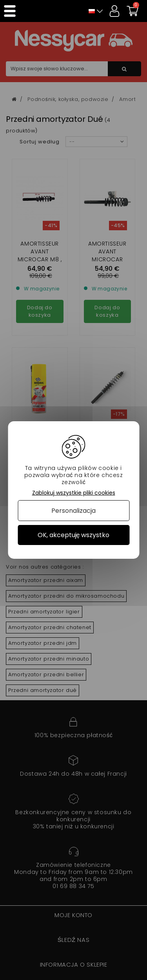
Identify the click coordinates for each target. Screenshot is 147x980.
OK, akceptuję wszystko (74, 535)
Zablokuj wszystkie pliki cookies (74, 493)
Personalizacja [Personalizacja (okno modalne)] (73, 511)
